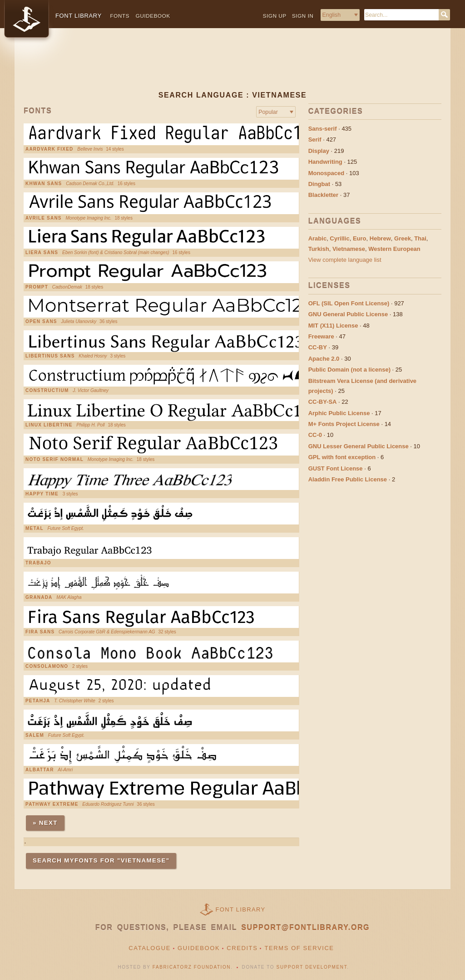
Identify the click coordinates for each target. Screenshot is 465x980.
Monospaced (326, 173)
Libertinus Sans (50, 356)
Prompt (37, 287)
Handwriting (325, 162)
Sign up (275, 16)
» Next (45, 823)
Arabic (317, 238)
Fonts (120, 16)
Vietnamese (349, 249)
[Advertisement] (232, 67)
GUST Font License (336, 468)
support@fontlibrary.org (305, 928)
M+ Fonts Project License (344, 424)
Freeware (321, 336)
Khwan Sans (44, 184)
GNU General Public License (348, 314)
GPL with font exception (342, 457)
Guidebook (153, 16)
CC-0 (315, 435)
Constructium (47, 391)
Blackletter (323, 195)
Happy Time (42, 494)
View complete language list (345, 260)
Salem (35, 735)
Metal (35, 529)
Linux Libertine (49, 425)
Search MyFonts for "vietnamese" (101, 860)
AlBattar (40, 770)
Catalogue (150, 948)
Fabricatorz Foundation (192, 967)
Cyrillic (339, 238)
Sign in (303, 16)
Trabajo (38, 563)
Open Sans (41, 322)
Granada (39, 598)
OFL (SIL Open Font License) (349, 303)
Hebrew (380, 238)
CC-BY (318, 347)
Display (319, 151)
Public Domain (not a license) (349, 370)
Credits (242, 948)
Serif (315, 140)
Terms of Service (299, 948)
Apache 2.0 (324, 359)
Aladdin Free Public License (348, 479)
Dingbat (319, 184)
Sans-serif (323, 129)
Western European (394, 249)
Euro (360, 238)
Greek (403, 238)
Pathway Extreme (52, 804)
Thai (420, 238)
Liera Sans (42, 253)
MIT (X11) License (333, 326)
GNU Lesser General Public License (359, 446)
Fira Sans (40, 632)
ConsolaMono (47, 666)
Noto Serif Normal (54, 460)
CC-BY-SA (323, 402)
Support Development (312, 967)
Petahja (38, 701)
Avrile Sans (44, 218)
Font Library (241, 909)
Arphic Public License (339, 413)
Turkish (319, 249)
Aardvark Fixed (49, 149)
